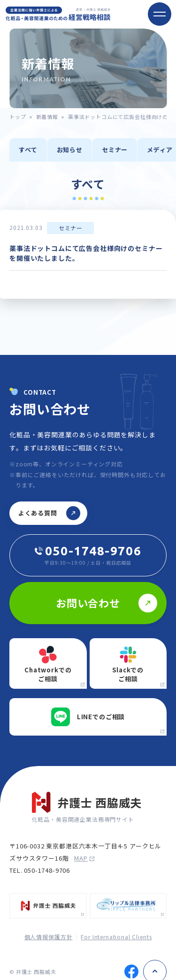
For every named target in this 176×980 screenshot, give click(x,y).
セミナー (115, 150)
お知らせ (70, 150)
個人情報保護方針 (49, 937)
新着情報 (47, 117)
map (84, 858)
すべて (28, 150)
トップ (18, 117)
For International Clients (116, 937)
